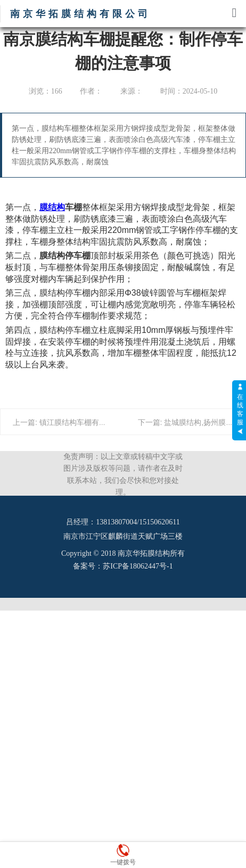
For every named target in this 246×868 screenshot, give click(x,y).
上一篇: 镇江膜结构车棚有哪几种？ (71, 422)
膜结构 (52, 207)
